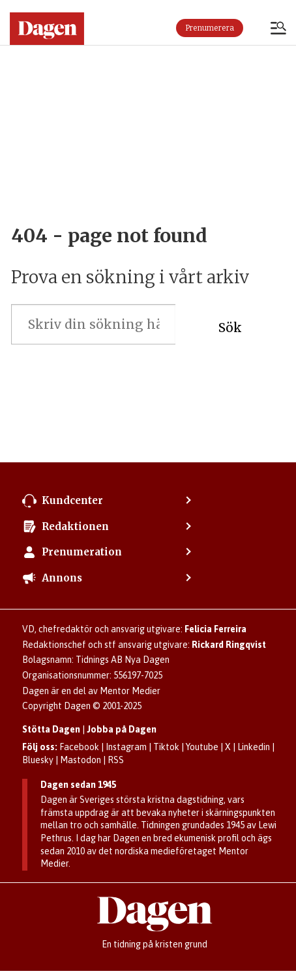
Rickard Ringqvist (229, 645)
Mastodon (81, 760)
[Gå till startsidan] (47, 29)
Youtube (202, 747)
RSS (116, 760)
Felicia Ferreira (215, 629)
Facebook (79, 747)
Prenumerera (210, 28)
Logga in (257, 28)
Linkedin (254, 747)
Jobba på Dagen (122, 729)
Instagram (126, 747)
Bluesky (38, 760)
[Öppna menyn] (278, 29)
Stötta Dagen (51, 729)
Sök (230, 328)
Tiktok (166, 747)
